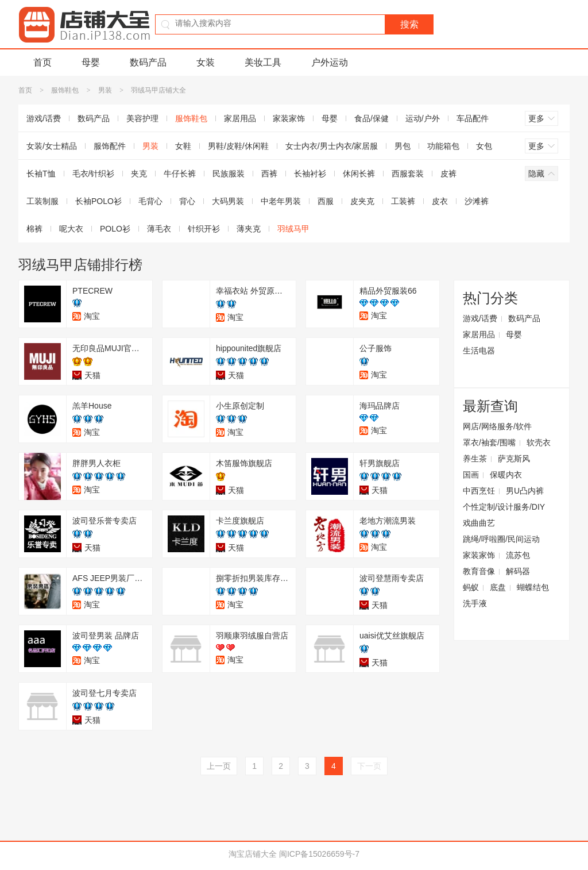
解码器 (518, 571)
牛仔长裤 (180, 174)
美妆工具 (263, 62)
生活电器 (479, 351)
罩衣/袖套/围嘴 (489, 442)
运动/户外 (423, 118)
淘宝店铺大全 (253, 854)
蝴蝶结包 (533, 587)
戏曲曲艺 (479, 523)
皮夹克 (362, 201)
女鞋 (183, 146)
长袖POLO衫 (98, 201)
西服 (326, 201)
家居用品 (240, 118)
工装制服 (42, 201)
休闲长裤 (359, 174)
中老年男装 (281, 201)
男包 (403, 146)
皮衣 (440, 201)
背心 (187, 201)
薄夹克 (249, 229)
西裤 (269, 174)
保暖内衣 (506, 475)
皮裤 (448, 174)
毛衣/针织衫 (94, 174)
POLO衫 (115, 229)
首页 (42, 62)
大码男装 (228, 201)
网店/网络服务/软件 (497, 426)
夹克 (139, 174)
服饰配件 (110, 146)
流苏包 (518, 555)
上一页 (219, 766)
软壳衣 (539, 442)
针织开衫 (204, 229)
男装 (105, 90)
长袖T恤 (41, 174)
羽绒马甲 (293, 229)
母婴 (91, 62)
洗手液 (475, 603)
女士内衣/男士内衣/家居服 (332, 146)
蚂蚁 (471, 587)
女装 (206, 62)
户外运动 (330, 62)
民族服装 (229, 174)
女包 (484, 146)
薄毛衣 (159, 229)
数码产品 (148, 62)
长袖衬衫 (310, 174)
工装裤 (403, 201)
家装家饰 (289, 118)
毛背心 (150, 201)
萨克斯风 (514, 459)
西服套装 (408, 174)
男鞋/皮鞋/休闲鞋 (238, 146)
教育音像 (479, 571)
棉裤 (34, 229)
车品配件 (473, 118)
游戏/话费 (44, 118)
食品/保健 (372, 118)
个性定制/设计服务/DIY (504, 507)
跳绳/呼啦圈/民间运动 (501, 539)
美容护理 (142, 118)
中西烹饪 (479, 491)
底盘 (498, 587)
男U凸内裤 (525, 491)
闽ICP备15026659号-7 (319, 854)
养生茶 (475, 459)
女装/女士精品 (52, 146)
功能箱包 (443, 146)
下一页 (369, 766)
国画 (471, 475)
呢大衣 (71, 229)
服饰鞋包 (65, 90)
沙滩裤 (477, 201)
